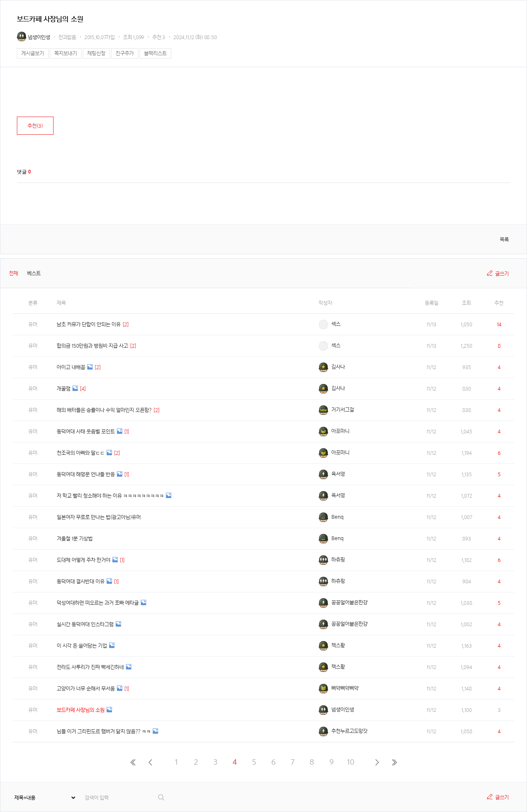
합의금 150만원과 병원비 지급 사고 (92, 346)
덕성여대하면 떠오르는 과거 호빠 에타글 (98, 603)
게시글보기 (33, 53)
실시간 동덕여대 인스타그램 (85, 624)
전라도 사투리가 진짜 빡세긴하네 (90, 667)
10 (351, 762)
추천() (35, 126)
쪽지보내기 (66, 53)
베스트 (34, 273)
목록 (504, 240)
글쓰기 (502, 274)
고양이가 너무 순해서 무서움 (86, 689)
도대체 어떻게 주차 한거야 (84, 560)
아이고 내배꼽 (71, 367)
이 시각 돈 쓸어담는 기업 (82, 646)
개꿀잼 (64, 389)
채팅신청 (96, 53)
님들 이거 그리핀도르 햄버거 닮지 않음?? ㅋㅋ (104, 731)
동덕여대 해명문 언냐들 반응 (86, 474)
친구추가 (125, 53)
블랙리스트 (155, 53)
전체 (14, 273)
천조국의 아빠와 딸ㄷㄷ (81, 453)
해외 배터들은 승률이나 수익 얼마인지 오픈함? (104, 410)
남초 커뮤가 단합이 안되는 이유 (89, 324)
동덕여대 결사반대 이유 (81, 582)
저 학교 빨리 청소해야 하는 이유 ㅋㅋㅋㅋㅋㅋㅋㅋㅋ (110, 496)
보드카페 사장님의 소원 (81, 710)
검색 (162, 797)
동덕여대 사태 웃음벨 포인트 (86, 432)
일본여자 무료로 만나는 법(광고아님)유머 (99, 517)
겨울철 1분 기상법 (75, 539)
